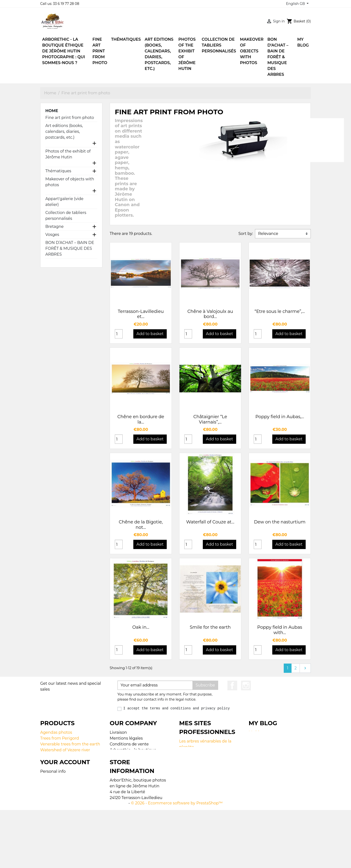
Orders (47, 817)
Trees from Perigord (60, 738)
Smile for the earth (210, 627)
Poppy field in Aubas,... (280, 417)
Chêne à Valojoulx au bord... (210, 314)
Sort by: (246, 234)
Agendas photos (56, 732)
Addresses (50, 829)
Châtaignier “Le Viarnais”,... (210, 419)
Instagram (246, 685)
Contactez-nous (125, 779)
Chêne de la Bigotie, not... (141, 525)
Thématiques (58, 171)
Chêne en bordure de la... (141, 419)
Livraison (118, 732)
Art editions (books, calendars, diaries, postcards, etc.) (64, 131)
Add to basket (150, 334)
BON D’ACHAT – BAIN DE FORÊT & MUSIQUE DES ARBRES (70, 248)
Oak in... (141, 627)
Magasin (118, 785)
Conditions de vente (129, 744)
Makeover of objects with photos (70, 182)
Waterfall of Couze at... (210, 522)
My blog (256, 732)
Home (52, 111)
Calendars (50, 756)
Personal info (53, 805)
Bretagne (54, 227)
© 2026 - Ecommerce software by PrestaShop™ (177, 861)
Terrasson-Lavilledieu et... (141, 314)
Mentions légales (126, 738)
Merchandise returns (60, 811)
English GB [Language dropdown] (296, 4)
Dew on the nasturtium (280, 522)
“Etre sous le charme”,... (280, 311)
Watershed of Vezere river (65, 750)
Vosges (52, 235)
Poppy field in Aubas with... (280, 630)
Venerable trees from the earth (70, 744)
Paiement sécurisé (128, 773)
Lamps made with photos (65, 762)
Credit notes (52, 823)
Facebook (232, 685)
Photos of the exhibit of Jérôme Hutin (68, 154)
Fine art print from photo (70, 118)
